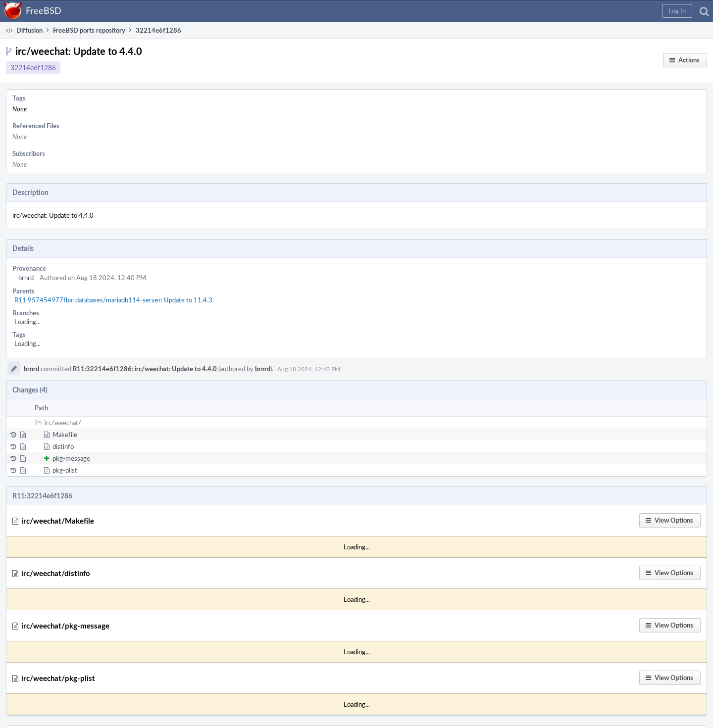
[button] (677, 11)
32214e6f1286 (33, 68)
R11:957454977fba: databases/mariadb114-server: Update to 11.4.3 (113, 300)
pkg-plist (65, 470)
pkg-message (71, 458)
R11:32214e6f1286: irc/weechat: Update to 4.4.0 (145, 369)
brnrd (26, 278)
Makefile (65, 435)
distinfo (63, 446)
